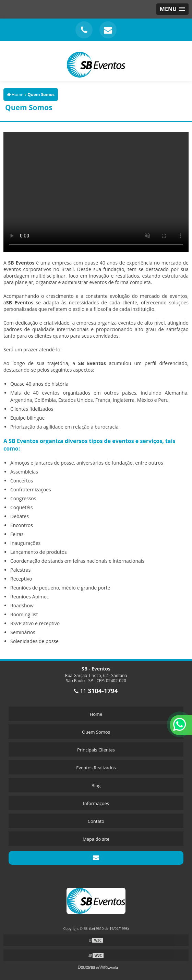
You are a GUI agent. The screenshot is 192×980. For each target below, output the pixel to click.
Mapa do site (96, 839)
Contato (96, 821)
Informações (96, 803)
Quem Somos (96, 732)
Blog (96, 785)
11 (96, 691)
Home (96, 714)
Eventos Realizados (96, 768)
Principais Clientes (96, 750)
